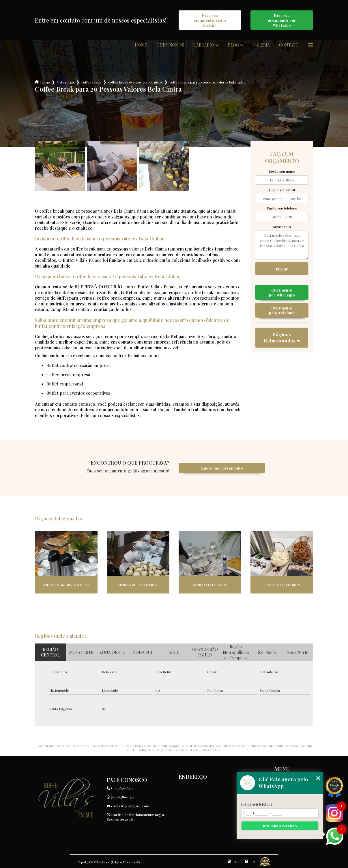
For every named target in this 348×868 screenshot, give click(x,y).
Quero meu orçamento (222, 468)
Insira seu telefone (257, 804)
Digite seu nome (282, 171)
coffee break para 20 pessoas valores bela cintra (207, 82)
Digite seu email (282, 190)
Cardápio (204, 45)
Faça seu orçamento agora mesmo (210, 20)
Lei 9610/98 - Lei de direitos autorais (197, 750)
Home (141, 45)
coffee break (91, 82)
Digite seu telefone (282, 208)
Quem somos (170, 45)
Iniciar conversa (280, 826)
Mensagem (282, 227)
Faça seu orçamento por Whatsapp (282, 20)
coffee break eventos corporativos (135, 82)
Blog (233, 45)
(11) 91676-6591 (120, 788)
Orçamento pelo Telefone (282, 310)
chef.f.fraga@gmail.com (128, 806)
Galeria (261, 45)
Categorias (66, 82)
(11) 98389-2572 (120, 797)
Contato (289, 45)
